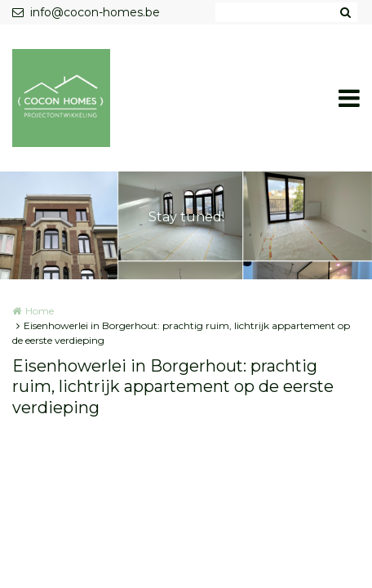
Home (40, 311)
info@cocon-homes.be (86, 12)
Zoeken (345, 12)
